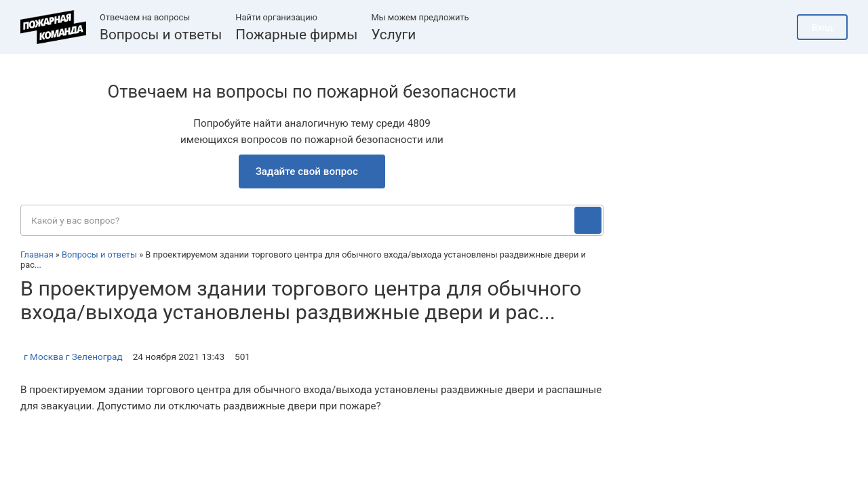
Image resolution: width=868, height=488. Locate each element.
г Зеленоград (94, 357)
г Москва (43, 357)
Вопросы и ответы (161, 35)
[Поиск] (588, 220)
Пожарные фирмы (296, 35)
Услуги (393, 35)
